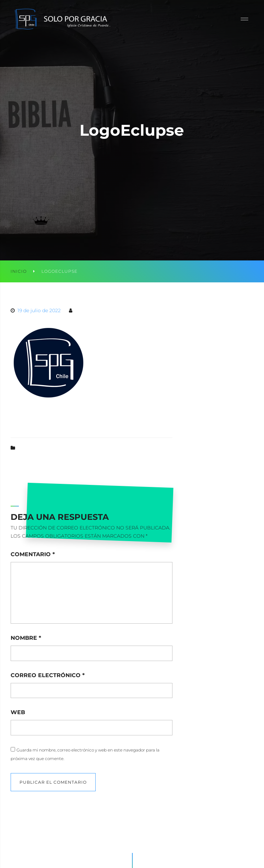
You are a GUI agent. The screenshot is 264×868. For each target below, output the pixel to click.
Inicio (19, 271)
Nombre (26, 638)
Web (18, 712)
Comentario (33, 554)
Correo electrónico (48, 675)
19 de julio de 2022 (39, 310)
